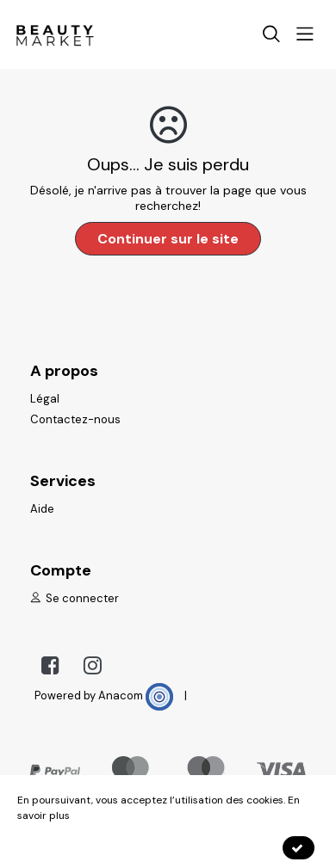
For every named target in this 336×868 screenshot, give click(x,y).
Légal (45, 399)
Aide (42, 509)
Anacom (136, 696)
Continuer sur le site (168, 239)
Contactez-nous (75, 419)
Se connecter (75, 598)
